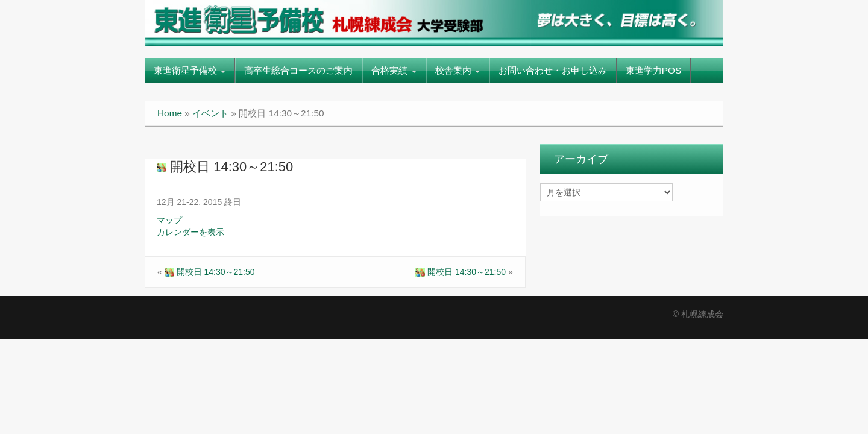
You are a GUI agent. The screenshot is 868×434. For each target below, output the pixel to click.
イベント (210, 113)
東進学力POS (654, 70)
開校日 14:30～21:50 (225, 167)
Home (170, 113)
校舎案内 (458, 70)
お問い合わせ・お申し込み (553, 70)
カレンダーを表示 (190, 232)
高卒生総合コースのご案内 (298, 70)
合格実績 (394, 70)
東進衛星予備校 (190, 70)
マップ (169, 220)
